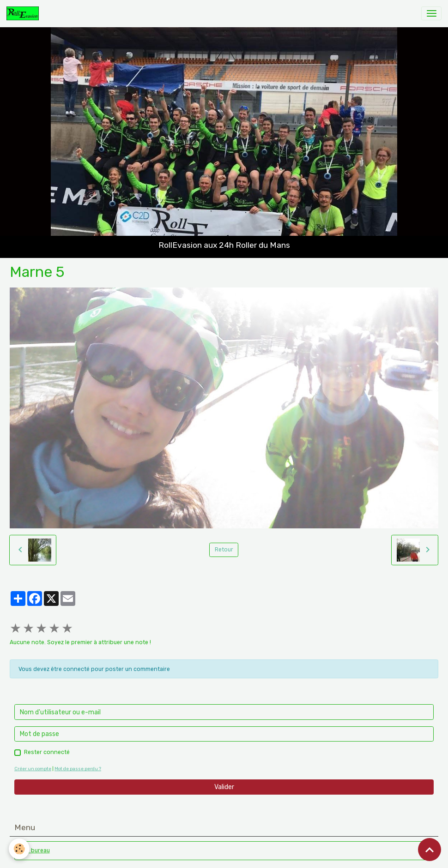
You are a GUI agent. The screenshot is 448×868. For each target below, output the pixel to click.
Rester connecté (47, 752)
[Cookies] (20, 849)
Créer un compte (33, 769)
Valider (224, 787)
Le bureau (36, 850)
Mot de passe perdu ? (78, 769)
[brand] (24, 13)
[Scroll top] (430, 850)
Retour (224, 550)
